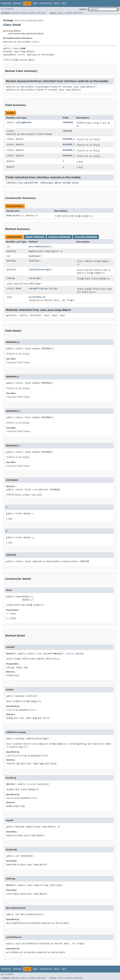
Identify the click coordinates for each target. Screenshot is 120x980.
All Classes (7, 9)
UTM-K (7, 60)
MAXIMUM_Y (69, 144)
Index (57, 3)
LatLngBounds (24, 122)
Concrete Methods (86, 237)
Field (23, 13)
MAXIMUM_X (69, 139)
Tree (35, 3)
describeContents (39, 246)
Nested (15, 13)
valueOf (33, 288)
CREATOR (67, 131)
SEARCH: (83, 9)
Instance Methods (59, 237)
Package (17, 3)
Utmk (49, 134)
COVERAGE (68, 122)
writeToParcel (37, 297)
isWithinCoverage (39, 269)
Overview (6, 3)
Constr (32, 13)
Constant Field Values (18, 362)
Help (64, 3)
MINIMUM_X (69, 150)
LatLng (11, 278)
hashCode (34, 256)
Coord (35, 42)
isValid (33, 261)
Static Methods (35, 237)
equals (33, 251)
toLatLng (34, 278)
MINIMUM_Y (69, 156)
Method (42, 13)
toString (34, 284)
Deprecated (46, 3)
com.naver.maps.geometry (29, 20)
